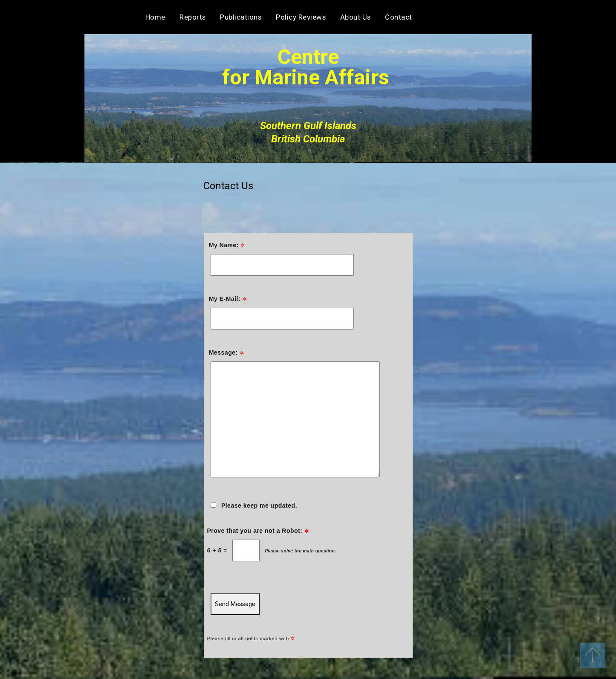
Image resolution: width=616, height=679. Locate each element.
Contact (493, 17)
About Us (356, 17)
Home (155, 17)
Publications (241, 17)
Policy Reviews (301, 17)
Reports (193, 17)
